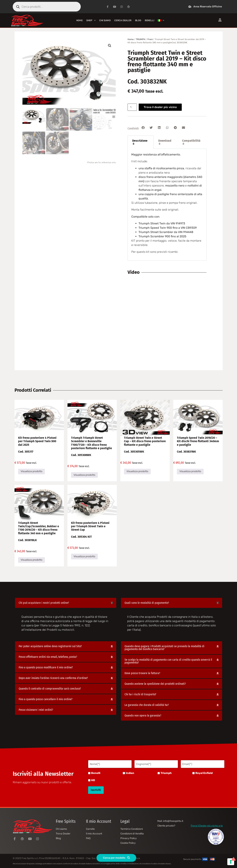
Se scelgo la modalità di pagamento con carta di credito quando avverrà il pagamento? (168, 661)
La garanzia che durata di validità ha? (147, 705)
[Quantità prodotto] (133, 107)
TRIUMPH (141, 39)
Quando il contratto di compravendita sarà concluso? (50, 689)
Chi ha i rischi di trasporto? (140, 694)
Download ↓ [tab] (165, 142)
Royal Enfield (204, 773)
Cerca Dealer (123, 20)
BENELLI (150, 20)
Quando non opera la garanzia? (143, 716)
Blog (138, 20)
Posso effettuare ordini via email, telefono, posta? (48, 657)
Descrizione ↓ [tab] (140, 142)
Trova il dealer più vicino (161, 107)
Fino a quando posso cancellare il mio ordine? (46, 699)
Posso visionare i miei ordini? (36, 710)
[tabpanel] (167, 205)
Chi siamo (105, 20)
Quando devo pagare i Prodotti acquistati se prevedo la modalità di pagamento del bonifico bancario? (164, 648)
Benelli (96, 773)
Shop (91, 20)
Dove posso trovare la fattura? (142, 673)
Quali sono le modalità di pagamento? (147, 603)
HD (93, 780)
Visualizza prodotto (31, 472)
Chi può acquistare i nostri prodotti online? (44, 603)
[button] (110, 46)
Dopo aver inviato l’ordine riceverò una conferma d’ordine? (53, 678)
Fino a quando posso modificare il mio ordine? (46, 668)
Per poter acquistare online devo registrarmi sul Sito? (50, 646)
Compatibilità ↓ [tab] (191, 142)
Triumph (166, 773)
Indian (130, 773)
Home (79, 20)
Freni (150, 39)
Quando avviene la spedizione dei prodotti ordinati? (155, 684)
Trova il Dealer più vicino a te (207, 824)
